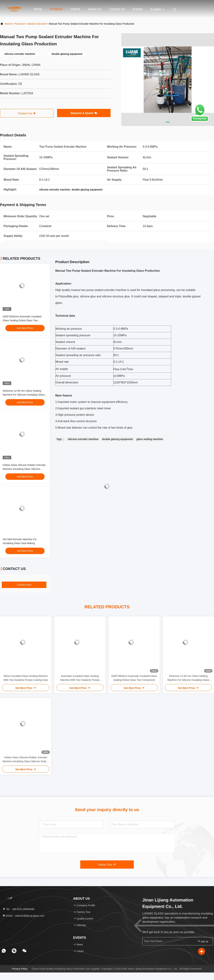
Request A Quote (84, 113)
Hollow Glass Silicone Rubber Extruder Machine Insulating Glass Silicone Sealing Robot (24, 469)
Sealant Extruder (36, 24)
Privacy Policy (20, 969)
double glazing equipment (117, 439)
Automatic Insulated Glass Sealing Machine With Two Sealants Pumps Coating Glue (80, 678)
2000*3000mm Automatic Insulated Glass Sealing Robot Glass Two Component (22, 320)
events (138, 9)
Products (56, 9)
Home (38, 9)
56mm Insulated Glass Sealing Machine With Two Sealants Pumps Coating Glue (26, 678)
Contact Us (117, 9)
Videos (75, 9)
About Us (95, 9)
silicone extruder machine (83, 439)
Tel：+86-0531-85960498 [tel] (18, 909)
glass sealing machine (150, 439)
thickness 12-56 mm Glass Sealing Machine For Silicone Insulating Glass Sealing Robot (24, 395)
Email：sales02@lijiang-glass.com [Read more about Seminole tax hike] (23, 916)
